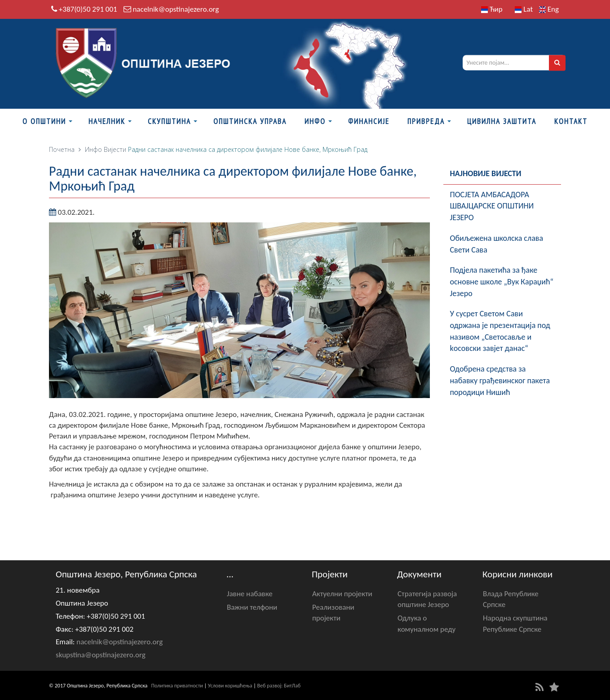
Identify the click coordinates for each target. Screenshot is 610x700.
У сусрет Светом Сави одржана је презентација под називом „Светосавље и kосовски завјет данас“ (500, 331)
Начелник (107, 121)
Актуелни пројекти (342, 594)
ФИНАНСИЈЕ (369, 121)
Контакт (571, 121)
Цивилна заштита (502, 121)
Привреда (426, 121)
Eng (549, 9)
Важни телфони (252, 607)
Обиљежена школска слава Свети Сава (497, 244)
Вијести (115, 149)
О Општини (44, 121)
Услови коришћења (230, 686)
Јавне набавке (250, 594)
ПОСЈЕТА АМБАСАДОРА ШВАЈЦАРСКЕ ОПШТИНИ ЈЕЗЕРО (492, 206)
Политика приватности (177, 686)
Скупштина (169, 121)
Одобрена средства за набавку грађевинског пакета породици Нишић (500, 380)
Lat (524, 9)
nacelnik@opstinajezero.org (176, 9)
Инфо (315, 121)
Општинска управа (250, 121)
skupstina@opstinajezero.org (101, 655)
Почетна (62, 149)
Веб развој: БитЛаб (279, 686)
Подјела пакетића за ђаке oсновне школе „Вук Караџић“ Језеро (502, 281)
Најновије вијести (486, 173)
